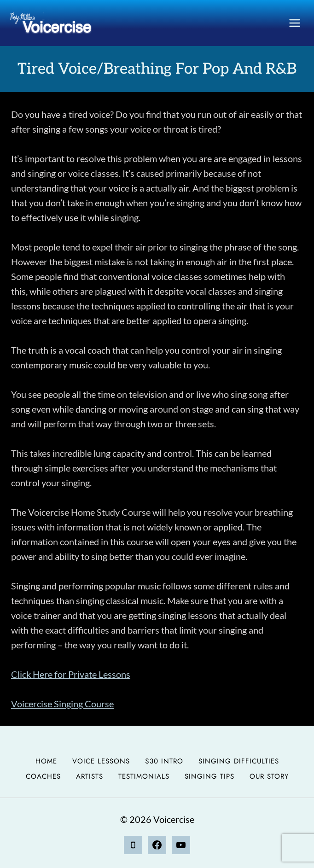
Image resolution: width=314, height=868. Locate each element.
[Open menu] (294, 23)
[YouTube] (181, 845)
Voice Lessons (101, 761)
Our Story (269, 776)
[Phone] (133, 845)
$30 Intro (164, 761)
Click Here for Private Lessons (71, 674)
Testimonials (144, 776)
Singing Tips (209, 776)
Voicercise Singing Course (62, 704)
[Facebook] (157, 845)
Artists (90, 776)
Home (46, 761)
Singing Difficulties (239, 761)
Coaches (43, 776)
